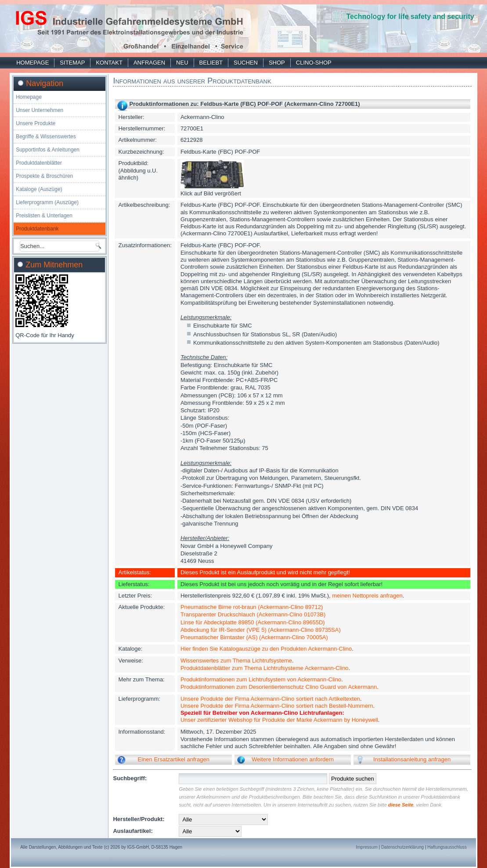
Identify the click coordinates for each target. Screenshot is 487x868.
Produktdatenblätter (39, 163)
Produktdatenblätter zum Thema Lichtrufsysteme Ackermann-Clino (265, 668)
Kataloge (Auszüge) (39, 189)
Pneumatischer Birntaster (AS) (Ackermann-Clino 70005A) (254, 637)
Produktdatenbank (37, 229)
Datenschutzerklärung (402, 847)
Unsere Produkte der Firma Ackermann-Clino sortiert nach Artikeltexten (270, 699)
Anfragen (149, 63)
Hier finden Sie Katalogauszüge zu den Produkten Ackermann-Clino (266, 649)
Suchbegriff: (130, 778)
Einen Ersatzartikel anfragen (174, 759)
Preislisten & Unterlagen (44, 216)
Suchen (246, 63)
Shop (277, 63)
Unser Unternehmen (40, 110)
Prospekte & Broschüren (44, 176)
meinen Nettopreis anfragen (367, 596)
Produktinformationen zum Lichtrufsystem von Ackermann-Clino (261, 679)
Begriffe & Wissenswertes (46, 137)
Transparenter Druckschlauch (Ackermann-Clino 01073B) (253, 614)
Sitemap (72, 63)
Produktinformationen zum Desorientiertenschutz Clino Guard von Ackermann (279, 687)
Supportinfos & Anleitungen (48, 150)
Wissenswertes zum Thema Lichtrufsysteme (236, 661)
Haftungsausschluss (447, 847)
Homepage (32, 63)
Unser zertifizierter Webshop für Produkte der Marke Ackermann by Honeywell (279, 720)
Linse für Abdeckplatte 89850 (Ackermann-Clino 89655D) (253, 622)
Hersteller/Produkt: (139, 819)
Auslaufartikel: (133, 831)
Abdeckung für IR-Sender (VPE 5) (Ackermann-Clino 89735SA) (261, 630)
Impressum (366, 847)
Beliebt (211, 63)
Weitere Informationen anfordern (293, 759)
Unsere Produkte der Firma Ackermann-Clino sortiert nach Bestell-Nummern (277, 706)
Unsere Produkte (36, 123)
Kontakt (109, 63)
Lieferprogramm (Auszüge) (47, 202)
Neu (182, 63)
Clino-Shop (314, 63)
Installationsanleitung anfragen (412, 759)
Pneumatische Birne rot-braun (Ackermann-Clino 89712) (252, 607)
